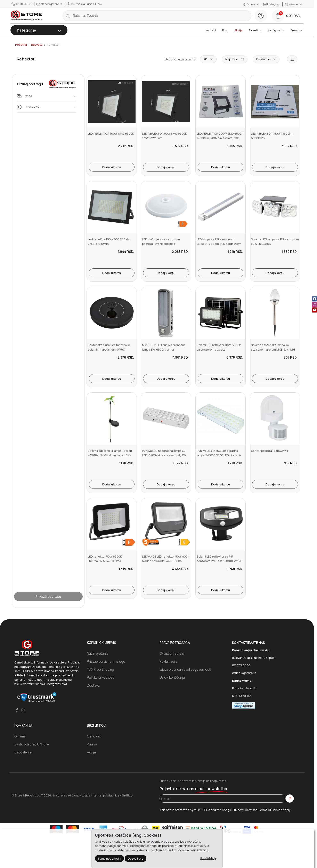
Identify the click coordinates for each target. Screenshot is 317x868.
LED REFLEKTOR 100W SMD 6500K (111, 133)
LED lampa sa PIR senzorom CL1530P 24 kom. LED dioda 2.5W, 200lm (219, 244)
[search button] (68, 16)
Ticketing (255, 30)
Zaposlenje (23, 752)
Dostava (93, 685)
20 (208, 59)
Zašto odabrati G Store (32, 744)
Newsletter (294, 4)
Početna (21, 45)
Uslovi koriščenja (172, 677)
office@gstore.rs (50, 4)
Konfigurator (276, 30)
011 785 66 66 (22, 4)
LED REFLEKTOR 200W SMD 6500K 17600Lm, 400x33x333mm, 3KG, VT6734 (220, 138)
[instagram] (23, 710)
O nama (20, 736)
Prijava (92, 744)
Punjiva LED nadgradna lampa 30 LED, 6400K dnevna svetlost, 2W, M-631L (164, 455)
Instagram (272, 4)
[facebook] (17, 710)
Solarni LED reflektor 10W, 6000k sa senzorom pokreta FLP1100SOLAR (219, 350)
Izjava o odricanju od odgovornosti (185, 669)
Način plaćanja (98, 653)
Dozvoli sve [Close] (136, 858)
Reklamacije (169, 661)
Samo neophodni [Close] (109, 858)
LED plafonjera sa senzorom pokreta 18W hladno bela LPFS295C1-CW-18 (161, 244)
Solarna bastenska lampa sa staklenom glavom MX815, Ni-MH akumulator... (273, 350)
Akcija (238, 30)
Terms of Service (270, 810)
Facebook (251, 4)
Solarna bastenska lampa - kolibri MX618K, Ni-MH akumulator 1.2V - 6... (110, 455)
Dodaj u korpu (112, 167)
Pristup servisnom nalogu (106, 661)
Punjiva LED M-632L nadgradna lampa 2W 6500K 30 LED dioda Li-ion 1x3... (219, 455)
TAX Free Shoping (100, 669)
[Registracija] (261, 16)
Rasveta (37, 45)
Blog (225, 30)
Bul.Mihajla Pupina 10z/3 (84, 4)
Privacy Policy (242, 810)
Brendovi (296, 30)
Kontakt (211, 30)
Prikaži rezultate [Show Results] (48, 596)
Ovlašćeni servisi (172, 653)
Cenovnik (94, 736)
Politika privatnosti (101, 677)
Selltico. (128, 795)
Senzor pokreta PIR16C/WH (269, 451)
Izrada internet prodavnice (100, 795)
